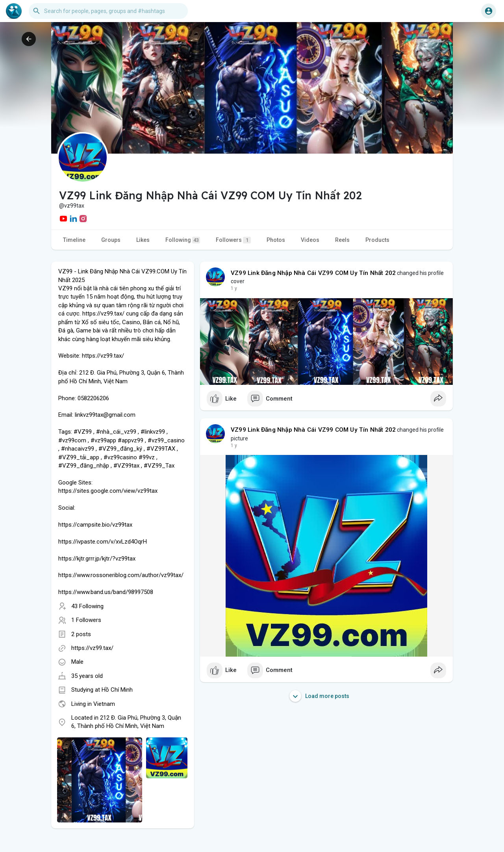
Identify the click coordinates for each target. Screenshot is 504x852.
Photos (276, 240)
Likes (143, 240)
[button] (108, 11)
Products (377, 240)
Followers (233, 240)
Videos (310, 240)
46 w (236, 288)
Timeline (74, 240)
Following (183, 240)
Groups (111, 240)
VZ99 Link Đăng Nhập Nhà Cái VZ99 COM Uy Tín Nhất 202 (313, 273)
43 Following (87, 606)
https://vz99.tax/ (92, 648)
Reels (342, 240)
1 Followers (86, 620)
